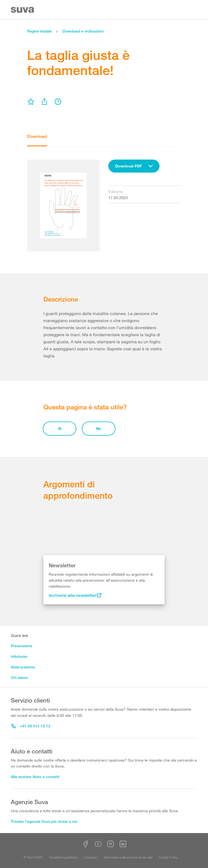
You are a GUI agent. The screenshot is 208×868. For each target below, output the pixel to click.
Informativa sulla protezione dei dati (128, 857)
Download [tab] (37, 136)
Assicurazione (23, 667)
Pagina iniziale (39, 31)
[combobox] (134, 166)
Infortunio (19, 656)
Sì (60, 428)
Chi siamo (19, 677)
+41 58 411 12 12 (31, 726)
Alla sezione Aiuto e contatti (35, 777)
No (99, 428)
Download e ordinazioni (83, 31)
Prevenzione (22, 646)
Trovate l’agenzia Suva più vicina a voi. (44, 821)
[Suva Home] (23, 10)
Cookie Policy (168, 857)
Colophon (90, 857)
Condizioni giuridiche (63, 857)
